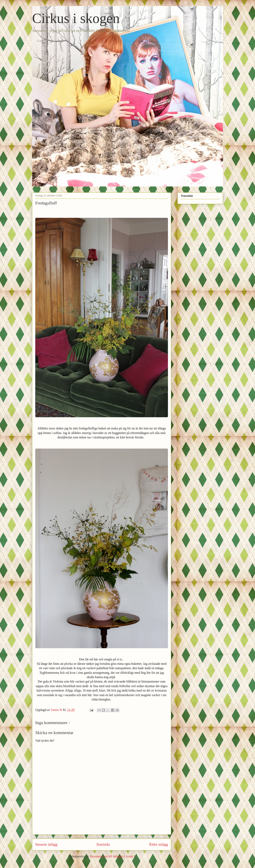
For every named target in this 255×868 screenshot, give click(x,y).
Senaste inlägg (46, 844)
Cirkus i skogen (76, 18)
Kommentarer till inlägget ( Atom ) (112, 856)
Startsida (103, 844)
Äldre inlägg (158, 844)
